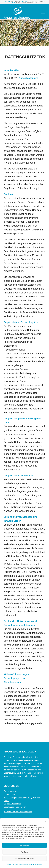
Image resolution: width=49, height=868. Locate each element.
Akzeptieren (24, 845)
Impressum (38, 864)
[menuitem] (42, 12)
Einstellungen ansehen (24, 858)
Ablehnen (24, 852)
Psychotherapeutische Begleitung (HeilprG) (22, 798)
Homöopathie (9, 794)
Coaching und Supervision (15, 807)
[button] (45, 821)
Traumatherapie (10, 791)
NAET (6, 801)
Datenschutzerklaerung (26, 864)
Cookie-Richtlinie (12, 864)
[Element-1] (20, 13)
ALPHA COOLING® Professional (18, 812)
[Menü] (42, 12)
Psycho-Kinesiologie (12, 804)
